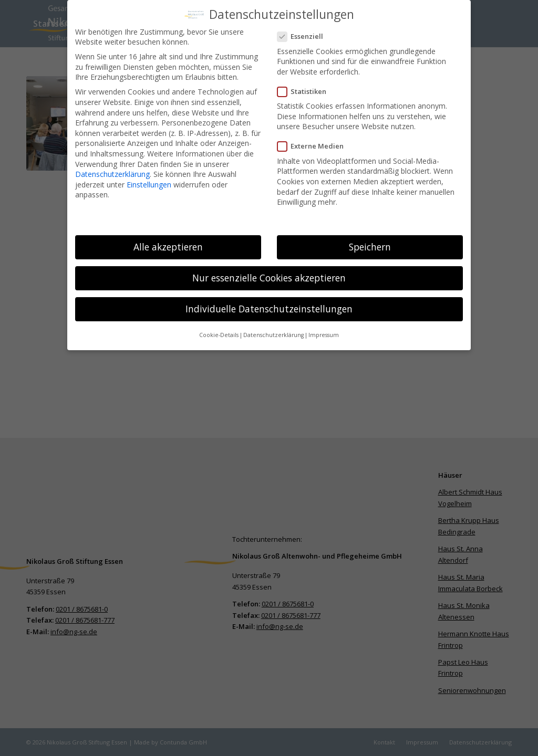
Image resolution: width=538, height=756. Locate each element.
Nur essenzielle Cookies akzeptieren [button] (269, 273)
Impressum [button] (324, 331)
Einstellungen (149, 180)
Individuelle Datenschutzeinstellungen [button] (269, 304)
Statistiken (306, 87)
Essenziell (304, 32)
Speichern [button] (370, 242)
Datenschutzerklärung (112, 169)
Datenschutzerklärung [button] (273, 331)
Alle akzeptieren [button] (168, 242)
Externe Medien (315, 142)
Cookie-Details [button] (219, 331)
